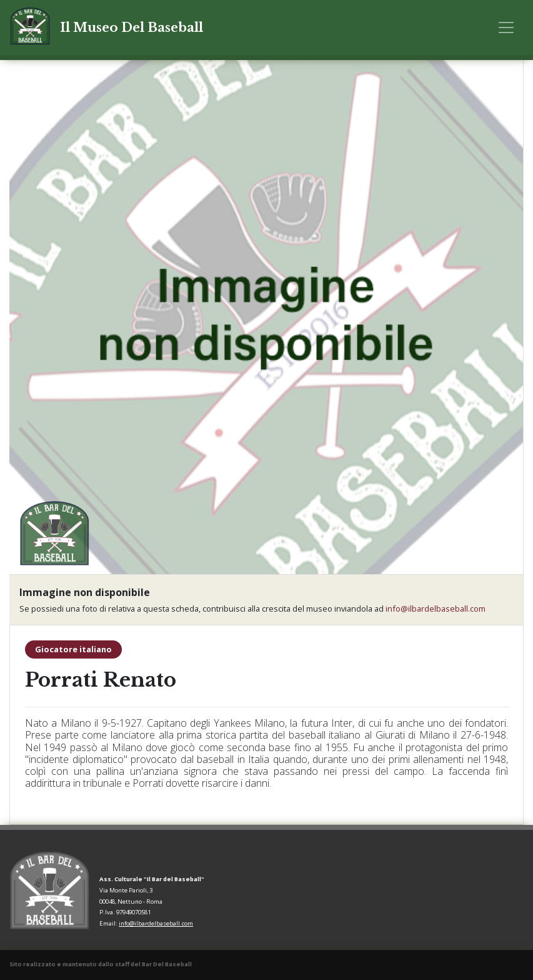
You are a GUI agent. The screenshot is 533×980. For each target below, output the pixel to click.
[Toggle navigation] (506, 28)
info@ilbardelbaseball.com (436, 609)
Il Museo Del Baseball (132, 28)
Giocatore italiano (73, 649)
